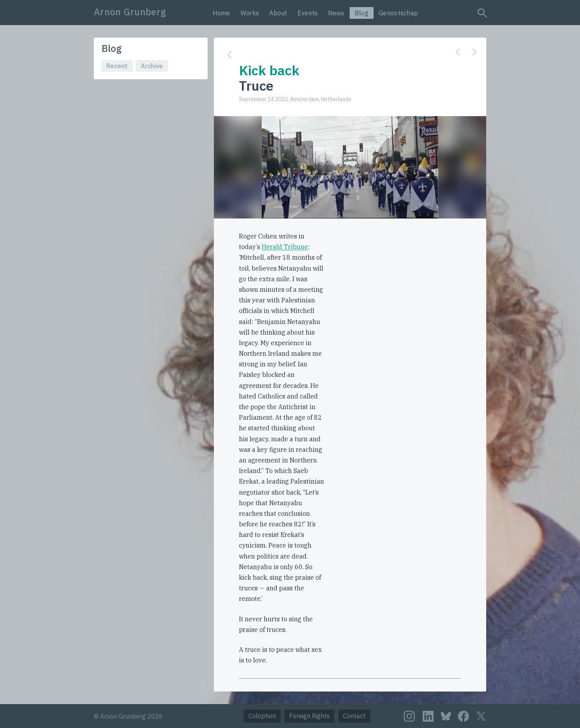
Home (222, 13)
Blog (362, 13)
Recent (117, 66)
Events (308, 13)
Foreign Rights (309, 716)
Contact (354, 716)
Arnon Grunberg (130, 12)
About (278, 13)
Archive (152, 66)
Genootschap (398, 13)
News (336, 13)
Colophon (262, 716)
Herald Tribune (285, 247)
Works (250, 13)
